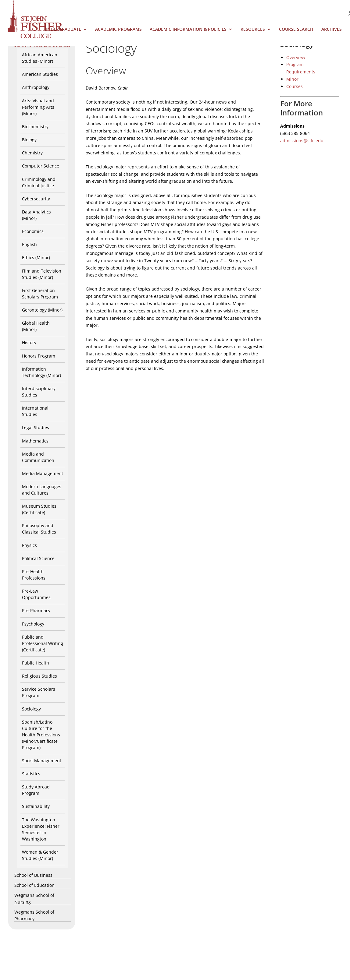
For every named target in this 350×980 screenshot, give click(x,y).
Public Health (36, 663)
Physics (29, 545)
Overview (296, 57)
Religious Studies (39, 676)
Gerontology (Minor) (42, 310)
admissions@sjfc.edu (302, 141)
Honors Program (39, 356)
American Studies (40, 74)
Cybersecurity (36, 199)
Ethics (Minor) (36, 257)
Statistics (31, 774)
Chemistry (32, 153)
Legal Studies (36, 427)
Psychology (33, 624)
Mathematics (35, 441)
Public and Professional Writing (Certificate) (43, 643)
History (29, 342)
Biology (29, 140)
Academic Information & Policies (188, 30)
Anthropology (36, 87)
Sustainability (36, 806)
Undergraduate (63, 30)
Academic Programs (118, 30)
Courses (295, 86)
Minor (292, 79)
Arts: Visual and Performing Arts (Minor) (38, 107)
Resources (253, 30)
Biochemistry (35, 127)
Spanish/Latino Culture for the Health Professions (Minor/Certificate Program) (41, 735)
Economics (33, 231)
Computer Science (41, 166)
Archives (332, 30)
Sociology (31, 709)
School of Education (34, 885)
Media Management (43, 473)
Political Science (38, 558)
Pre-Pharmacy (36, 610)
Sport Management (42, 761)
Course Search (296, 30)
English (29, 244)
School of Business (33, 875)
